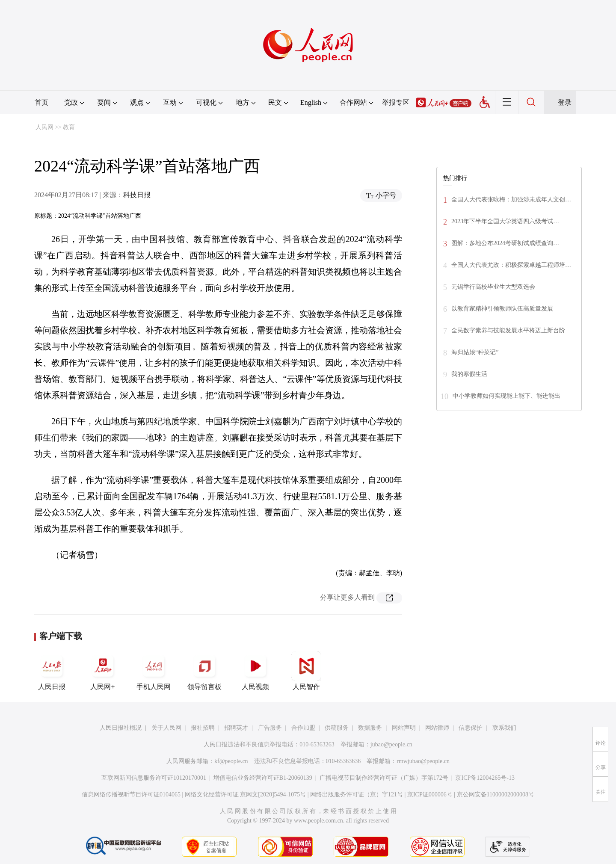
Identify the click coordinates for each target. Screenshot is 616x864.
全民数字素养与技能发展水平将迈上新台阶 (508, 330)
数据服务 (370, 728)
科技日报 (137, 195)
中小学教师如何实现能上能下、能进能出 (506, 396)
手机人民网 (154, 671)
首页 (41, 102)
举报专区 (396, 102)
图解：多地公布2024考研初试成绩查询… (505, 243)
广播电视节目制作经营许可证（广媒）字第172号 (384, 778)
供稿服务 (337, 728)
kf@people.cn (231, 761)
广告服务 (270, 728)
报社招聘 (203, 728)
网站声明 (404, 728)
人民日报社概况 (121, 728)
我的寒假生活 (469, 374)
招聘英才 (236, 728)
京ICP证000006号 (430, 794)
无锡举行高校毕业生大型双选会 (493, 287)
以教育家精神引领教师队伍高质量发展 (502, 309)
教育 (69, 127)
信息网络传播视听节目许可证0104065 (131, 794)
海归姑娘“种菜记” (475, 352)
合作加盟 (303, 728)
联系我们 (504, 728)
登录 (565, 102)
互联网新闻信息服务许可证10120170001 (154, 778)
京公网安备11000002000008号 (496, 794)
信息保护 (471, 728)
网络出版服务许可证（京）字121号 (357, 794)
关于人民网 (166, 728)
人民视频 (255, 671)
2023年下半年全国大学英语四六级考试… (505, 221)
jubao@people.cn (391, 744)
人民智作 (306, 671)
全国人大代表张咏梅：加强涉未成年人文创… (511, 200)
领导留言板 (204, 671)
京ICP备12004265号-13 (485, 778)
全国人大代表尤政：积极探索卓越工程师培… (511, 265)
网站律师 (437, 728)
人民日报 (52, 671)
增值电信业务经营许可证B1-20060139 (263, 778)
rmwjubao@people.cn (423, 761)
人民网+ (103, 671)
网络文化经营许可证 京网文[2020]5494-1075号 (246, 794)
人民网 (44, 127)
